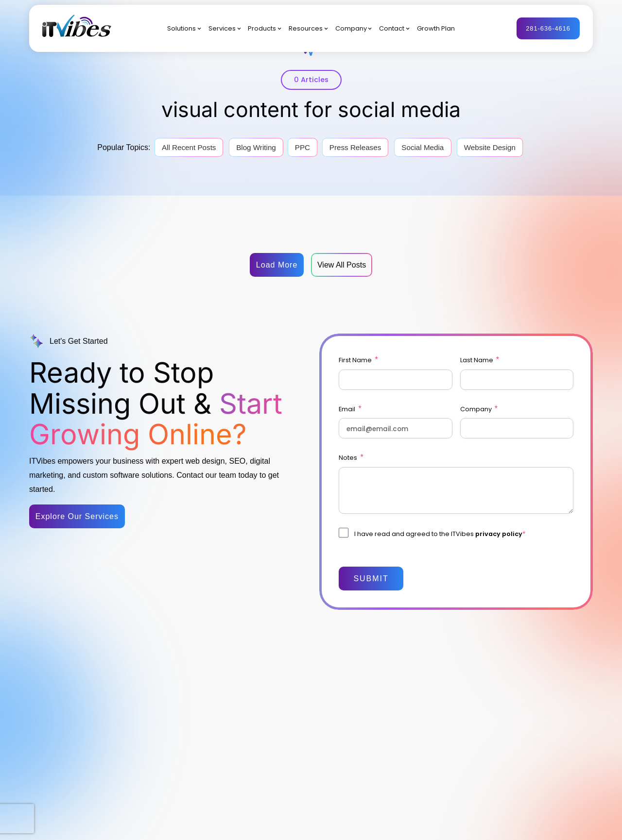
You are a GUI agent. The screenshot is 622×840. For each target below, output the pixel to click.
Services (222, 28)
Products (262, 28)
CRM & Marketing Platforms (301, 741)
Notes (351, 458)
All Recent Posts (189, 147)
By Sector (233, 665)
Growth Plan (436, 28)
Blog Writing (256, 147)
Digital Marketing (300, 665)
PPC (302, 147)
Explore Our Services (77, 516)
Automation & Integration (312, 762)
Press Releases (355, 147)
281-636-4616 (548, 28)
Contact (392, 28)
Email (350, 409)
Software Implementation (312, 719)
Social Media (423, 147)
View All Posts (342, 265)
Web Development (302, 701)
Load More (277, 265)
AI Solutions (293, 780)
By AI (226, 701)
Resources (306, 28)
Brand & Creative (301, 683)
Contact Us (390, 728)
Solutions (181, 28)
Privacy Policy (573, 825)
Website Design (490, 147)
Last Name (480, 360)
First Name (358, 360)
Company (351, 28)
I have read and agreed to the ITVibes (440, 534)
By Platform (236, 683)
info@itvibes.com (100, 724)
